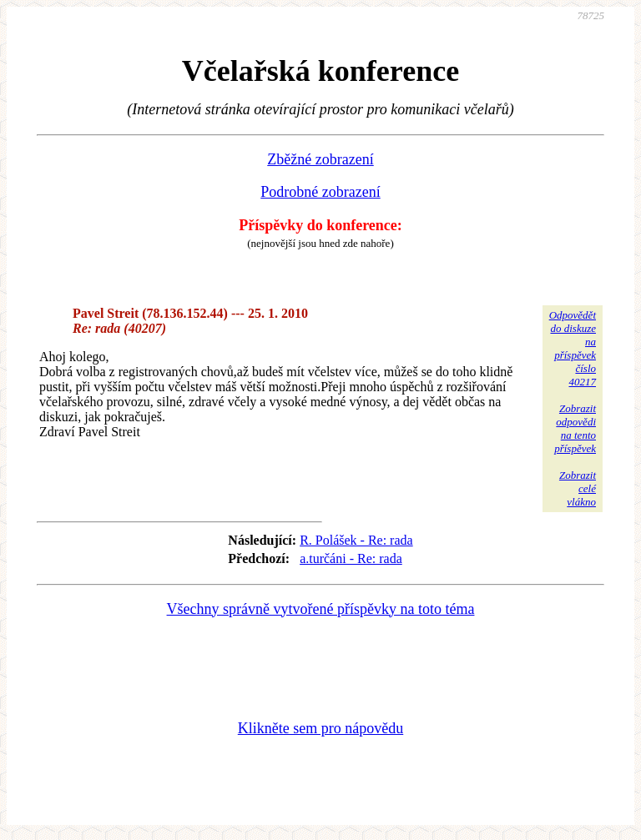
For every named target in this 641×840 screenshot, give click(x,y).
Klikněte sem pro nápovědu (320, 728)
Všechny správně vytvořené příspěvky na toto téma (321, 609)
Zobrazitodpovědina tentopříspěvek (575, 428)
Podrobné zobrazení (320, 192)
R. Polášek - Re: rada (356, 540)
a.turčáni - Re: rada (351, 558)
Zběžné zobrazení (320, 159)
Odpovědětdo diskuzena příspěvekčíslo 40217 (573, 348)
